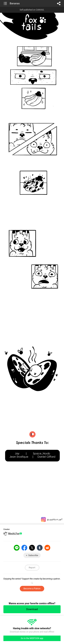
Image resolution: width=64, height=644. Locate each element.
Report (32, 568)
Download (32, 609)
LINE (17, 548)
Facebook (24, 548)
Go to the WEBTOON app (32, 638)
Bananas (15, 3)
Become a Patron (32, 589)
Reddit (47, 548)
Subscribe (33, 555)
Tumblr (40, 548)
